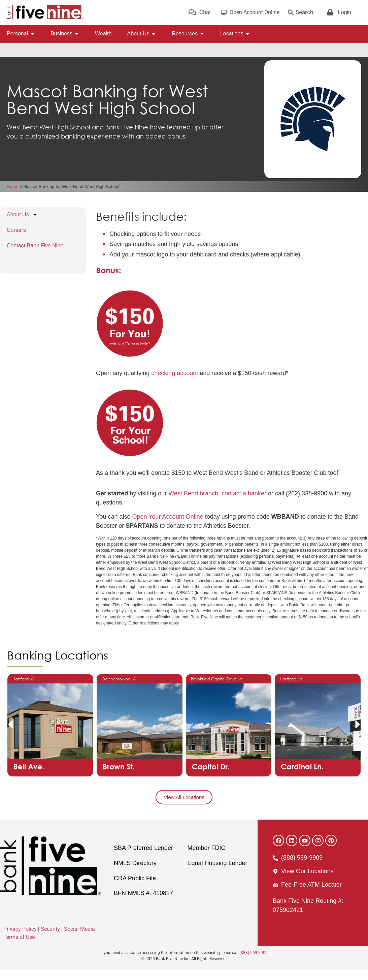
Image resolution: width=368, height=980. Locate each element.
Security (50, 939)
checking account (175, 383)
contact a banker (244, 503)
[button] (10, 734)
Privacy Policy (20, 939)
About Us (22, 225)
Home (13, 197)
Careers (16, 240)
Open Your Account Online (168, 527)
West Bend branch (193, 503)
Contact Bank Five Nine (35, 256)
